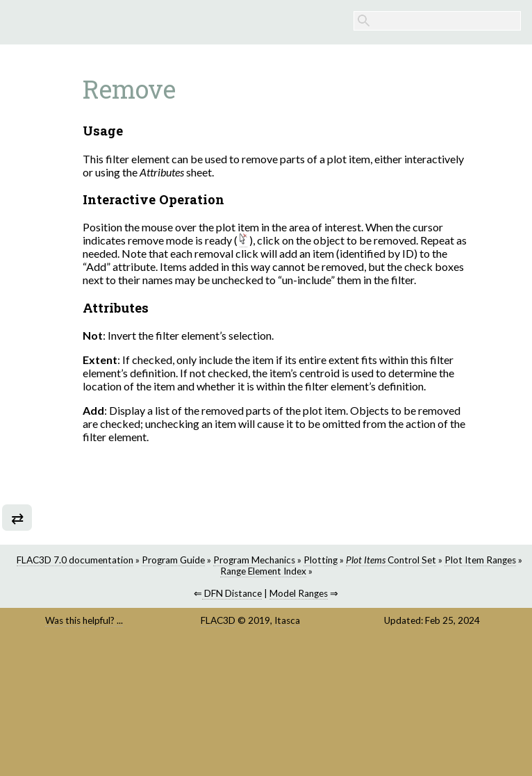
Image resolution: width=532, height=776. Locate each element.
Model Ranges (420, 677)
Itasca (380, 716)
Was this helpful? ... (292, 711)
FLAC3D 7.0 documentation (333, 633)
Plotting (325, 644)
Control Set (395, 644)
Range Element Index (388, 655)
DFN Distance (354, 677)
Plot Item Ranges (484, 644)
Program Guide (432, 633)
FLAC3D (361, 705)
